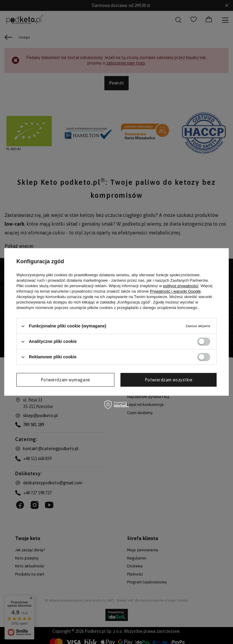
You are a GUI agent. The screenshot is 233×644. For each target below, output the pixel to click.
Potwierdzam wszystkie (169, 380)
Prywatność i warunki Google (175, 291)
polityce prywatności (181, 286)
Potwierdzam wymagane (66, 380)
